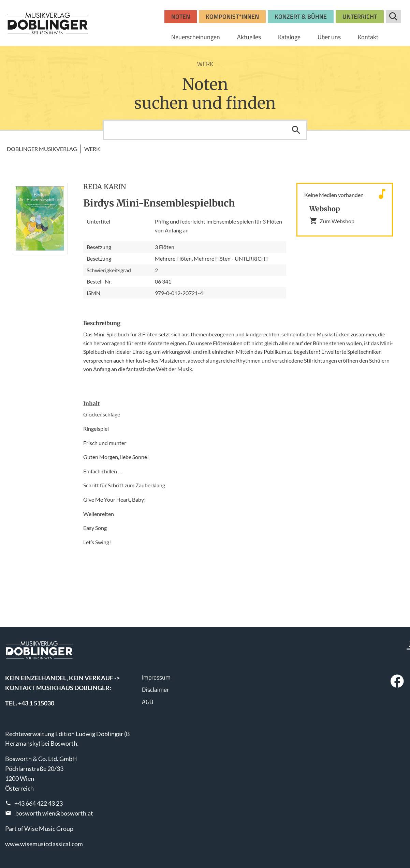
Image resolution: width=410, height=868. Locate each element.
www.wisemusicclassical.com (44, 844)
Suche (393, 17)
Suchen (296, 130)
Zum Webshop (332, 221)
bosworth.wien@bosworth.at (54, 813)
